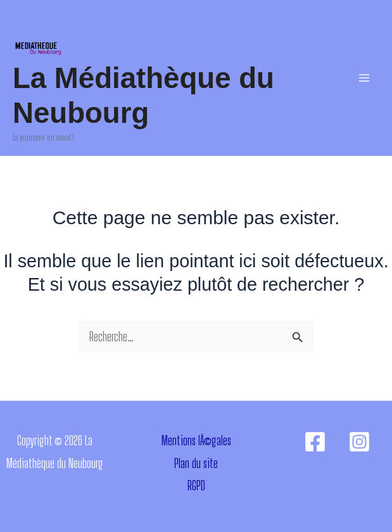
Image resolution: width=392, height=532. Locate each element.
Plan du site (196, 463)
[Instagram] (359, 442)
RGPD (196, 485)
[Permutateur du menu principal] (364, 78)
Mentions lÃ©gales (196, 440)
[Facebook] (315, 442)
